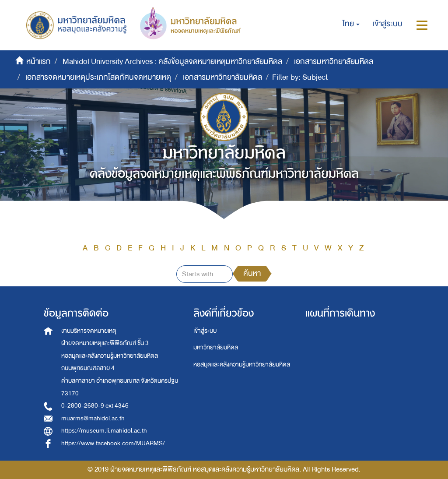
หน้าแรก (38, 62)
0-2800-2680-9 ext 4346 (95, 406)
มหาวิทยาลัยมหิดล (216, 347)
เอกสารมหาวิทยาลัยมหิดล (334, 62)
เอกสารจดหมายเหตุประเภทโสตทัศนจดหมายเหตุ (98, 77)
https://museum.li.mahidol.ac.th (104, 431)
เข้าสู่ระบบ (205, 331)
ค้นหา (252, 273)
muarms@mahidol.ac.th (93, 418)
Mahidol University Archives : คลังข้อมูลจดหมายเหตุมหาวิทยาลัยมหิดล (172, 62)
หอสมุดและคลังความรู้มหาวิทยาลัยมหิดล (242, 365)
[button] (351, 24)
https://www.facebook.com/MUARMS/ (113, 443)
